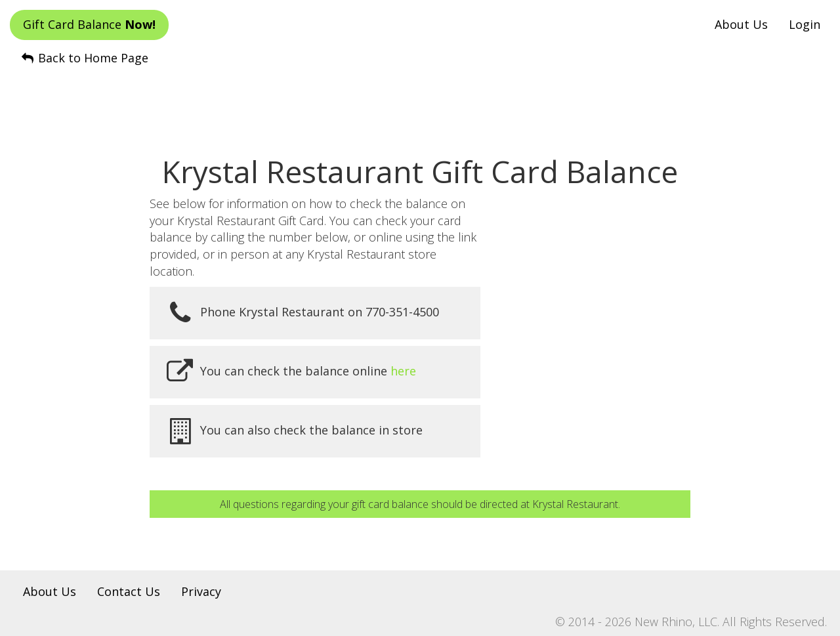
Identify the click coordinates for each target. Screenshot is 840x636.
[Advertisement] (420, 99)
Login (805, 24)
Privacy (201, 591)
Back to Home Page (84, 58)
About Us (741, 24)
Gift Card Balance (89, 24)
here (403, 370)
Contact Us (129, 591)
